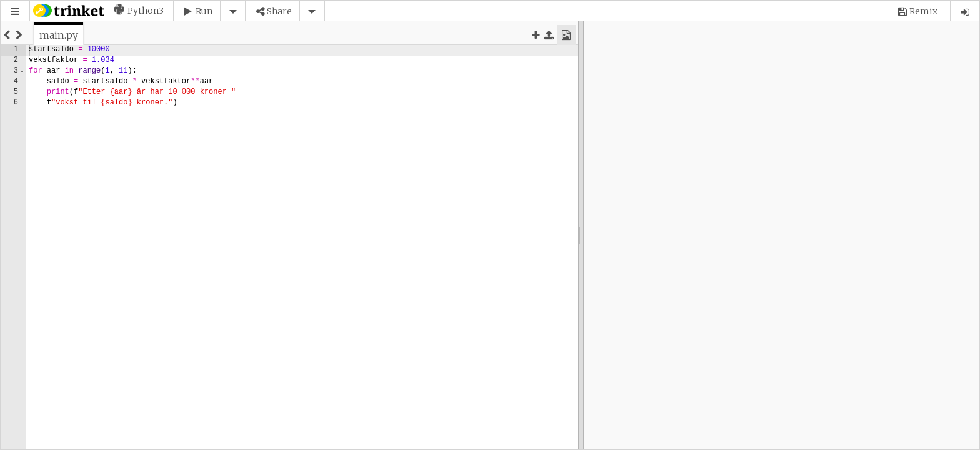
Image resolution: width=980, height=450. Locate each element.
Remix (923, 11)
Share (279, 11)
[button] (15, 12)
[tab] (59, 35)
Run (204, 11)
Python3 (146, 11)
